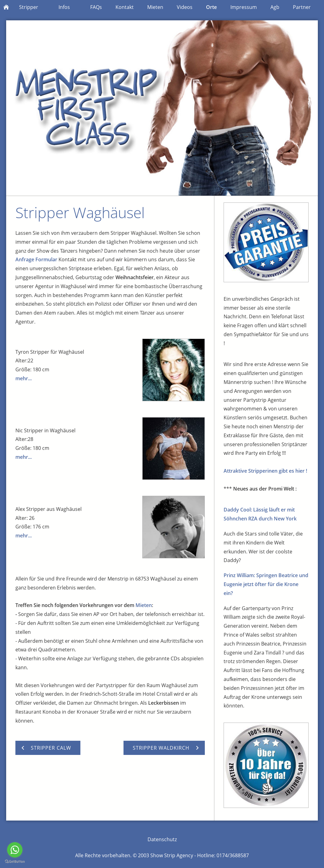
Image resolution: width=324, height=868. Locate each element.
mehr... (24, 378)
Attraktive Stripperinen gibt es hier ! (265, 471)
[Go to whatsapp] (15, 850)
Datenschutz (162, 839)
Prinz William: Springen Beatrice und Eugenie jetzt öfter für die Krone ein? (266, 584)
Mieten (144, 605)
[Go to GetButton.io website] (15, 862)
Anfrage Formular (37, 259)
